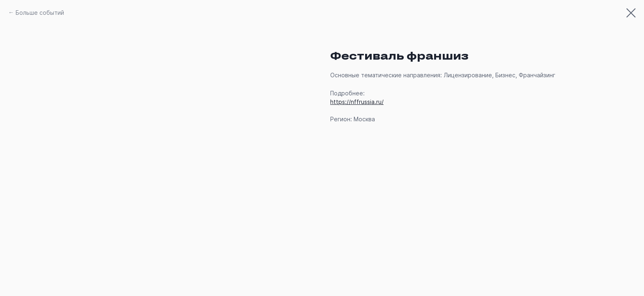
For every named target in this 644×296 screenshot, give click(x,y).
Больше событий (40, 13)
